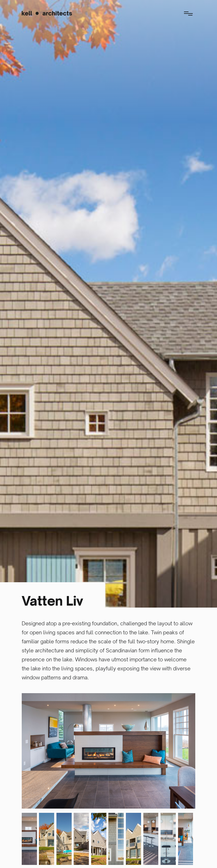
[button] (188, 13)
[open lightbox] (108, 751)
